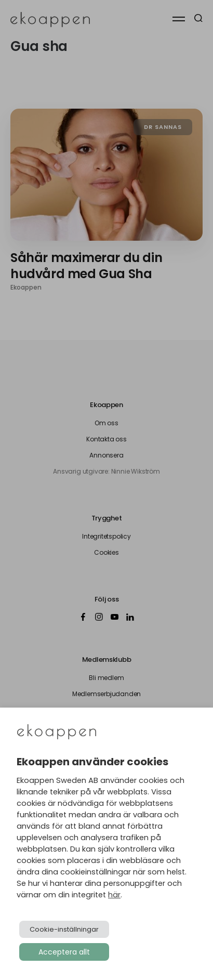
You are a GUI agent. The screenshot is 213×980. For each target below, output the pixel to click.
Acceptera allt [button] (64, 952)
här (114, 895)
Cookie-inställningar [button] (64, 929)
